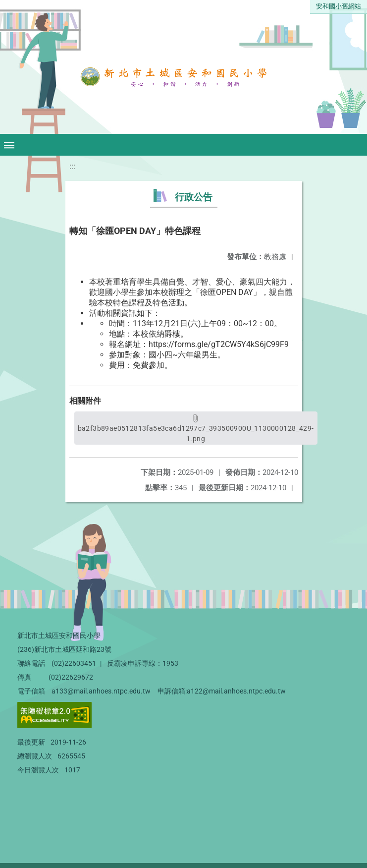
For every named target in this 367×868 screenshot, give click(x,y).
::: (72, 166)
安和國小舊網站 (339, 6)
